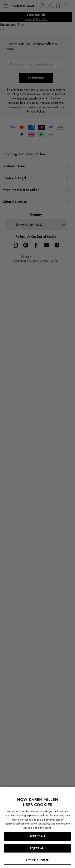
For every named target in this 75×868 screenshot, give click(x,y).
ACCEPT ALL (37, 836)
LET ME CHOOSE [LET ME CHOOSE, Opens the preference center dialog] (37, 860)
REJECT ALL (37, 848)
